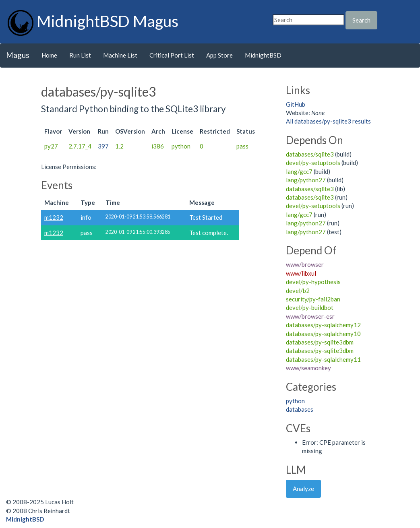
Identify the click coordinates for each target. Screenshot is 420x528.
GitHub (296, 104)
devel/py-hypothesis (313, 282)
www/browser (305, 264)
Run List (80, 55)
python (295, 401)
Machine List (120, 55)
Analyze (303, 489)
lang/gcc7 (299, 171)
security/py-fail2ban (313, 299)
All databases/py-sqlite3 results (328, 121)
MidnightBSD (263, 55)
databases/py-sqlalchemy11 (323, 359)
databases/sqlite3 (310, 154)
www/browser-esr (310, 316)
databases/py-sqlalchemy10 (323, 334)
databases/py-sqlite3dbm (320, 342)
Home (49, 55)
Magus (18, 55)
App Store (219, 55)
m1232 (54, 217)
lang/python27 (306, 180)
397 (103, 146)
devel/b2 (298, 291)
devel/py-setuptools (313, 163)
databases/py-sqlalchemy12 (323, 325)
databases (300, 409)
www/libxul (301, 273)
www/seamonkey (308, 368)
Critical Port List (172, 55)
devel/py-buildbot (310, 307)
